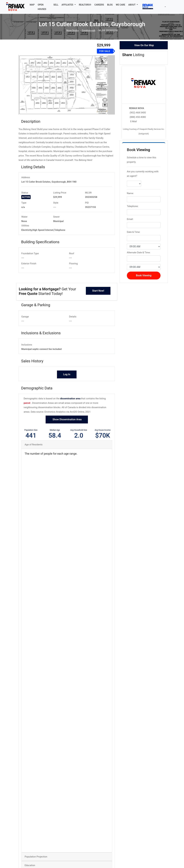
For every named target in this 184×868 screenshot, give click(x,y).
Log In (67, 375)
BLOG (110, 5)
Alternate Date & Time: (139, 253)
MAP (32, 5)
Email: (130, 219)
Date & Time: (134, 232)
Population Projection (36, 857)
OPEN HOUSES (42, 7)
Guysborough (89, 30)
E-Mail (133, 121)
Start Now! (98, 291)
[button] (69, 5)
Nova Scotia (72, 30)
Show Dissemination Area (67, 420)
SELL (56, 5)
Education (30, 866)
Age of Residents (34, 445)
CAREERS (99, 5)
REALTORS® (85, 5)
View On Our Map (144, 45)
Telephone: (133, 206)
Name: (130, 193)
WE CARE (120, 5)
